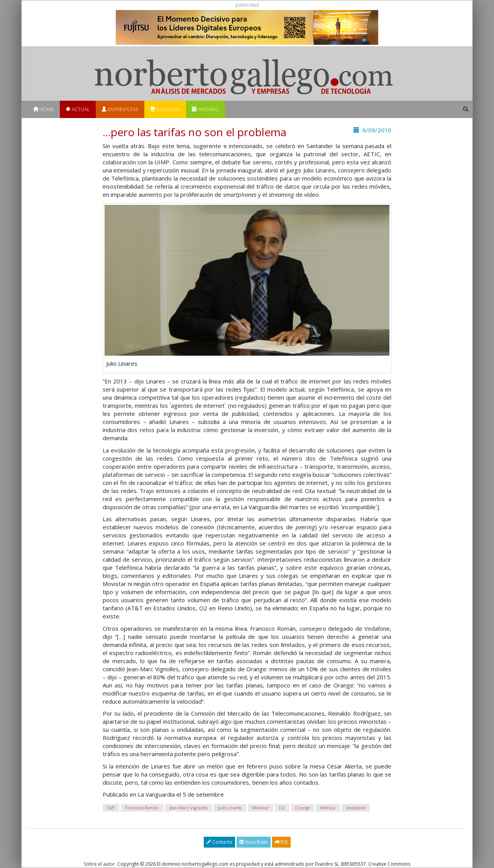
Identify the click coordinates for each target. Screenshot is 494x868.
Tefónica (328, 808)
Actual (78, 109)
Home (44, 109)
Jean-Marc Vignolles (189, 808)
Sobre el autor (99, 864)
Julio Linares (230, 808)
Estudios (165, 109)
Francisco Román (142, 808)
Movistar (261, 808)
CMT (111, 808)
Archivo (206, 109)
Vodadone (356, 808)
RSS (281, 842)
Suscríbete (254, 842)
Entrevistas (120, 109)
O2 (282, 808)
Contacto (219, 842)
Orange (303, 808)
